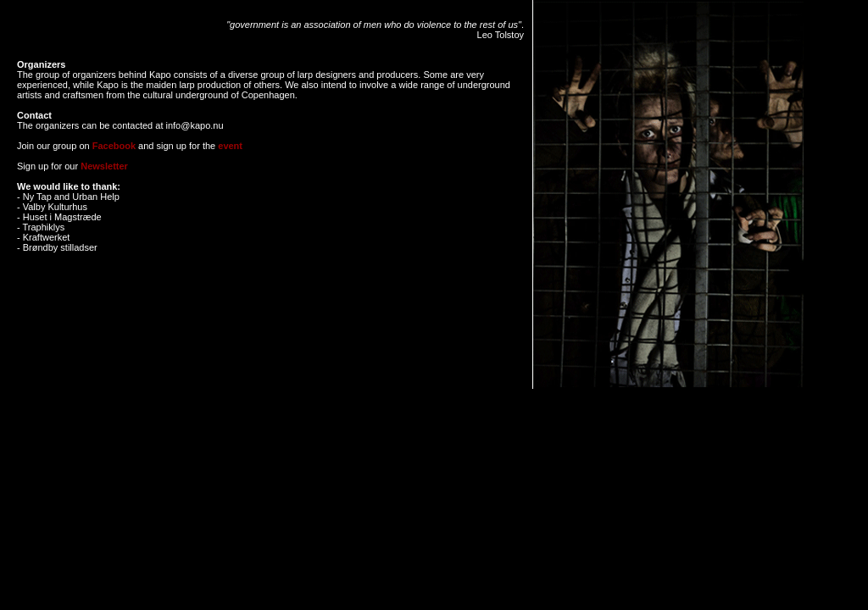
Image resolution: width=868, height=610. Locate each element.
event (230, 146)
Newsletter (104, 166)
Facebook (113, 146)
